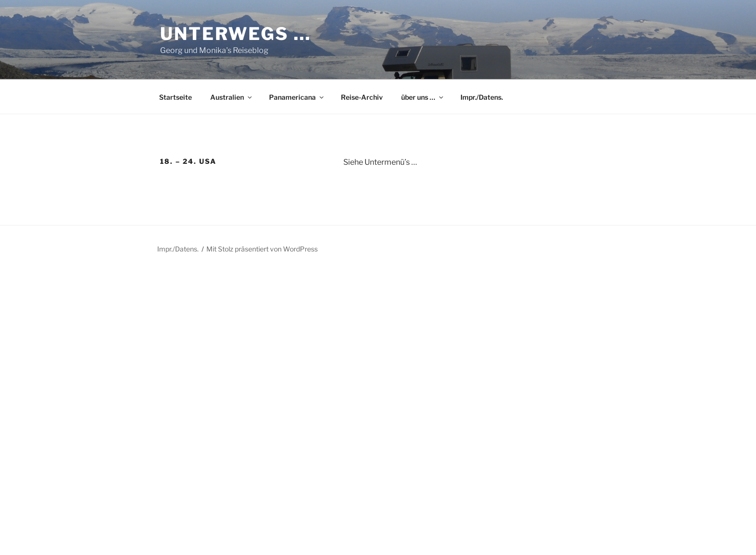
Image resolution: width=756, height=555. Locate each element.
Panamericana (297, 97)
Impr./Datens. (482, 97)
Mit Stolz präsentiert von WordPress (262, 249)
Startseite (175, 97)
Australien (232, 97)
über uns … (423, 97)
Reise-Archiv (362, 97)
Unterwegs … (236, 34)
